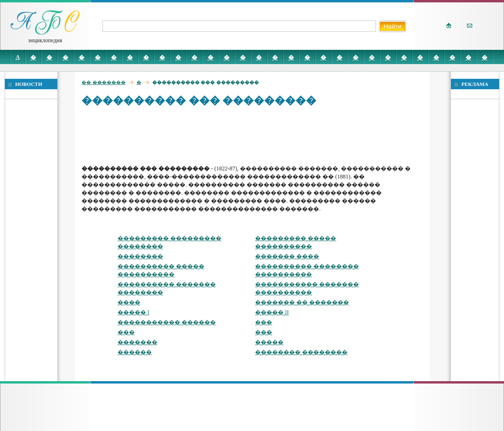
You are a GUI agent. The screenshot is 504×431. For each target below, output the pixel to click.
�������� (140, 256)
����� (269, 342)
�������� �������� (301, 352)
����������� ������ (167, 322)
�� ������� (104, 82)
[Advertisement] (254, 135)
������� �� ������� (302, 302)
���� (129, 302)
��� (264, 322)
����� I (133, 312)
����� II (272, 312)
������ (135, 352)
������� (137, 342)
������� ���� (287, 256)
